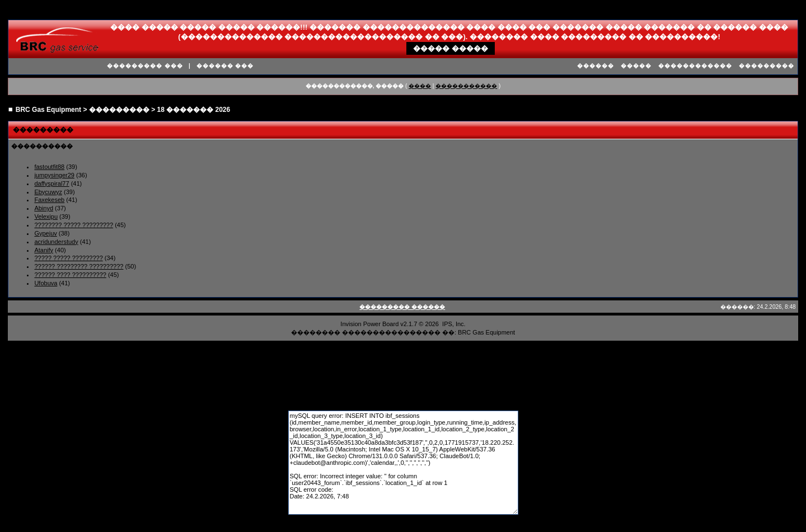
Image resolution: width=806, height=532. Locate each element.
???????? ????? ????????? (74, 225)
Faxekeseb (49, 200)
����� (636, 66)
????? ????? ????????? (68, 258)
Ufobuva (46, 283)
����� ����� (451, 48)
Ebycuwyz (48, 192)
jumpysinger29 (54, 175)
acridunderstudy (56, 242)
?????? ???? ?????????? (70, 275)
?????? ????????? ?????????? (79, 266)
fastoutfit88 (49, 167)
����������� (466, 86)
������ (596, 66)
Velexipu (46, 216)
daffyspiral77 (51, 183)
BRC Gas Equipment (48, 110)
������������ (695, 66)
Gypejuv (45, 233)
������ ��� (225, 66)
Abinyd (44, 208)
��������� (767, 66)
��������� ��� (145, 66)
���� (420, 86)
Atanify (44, 250)
